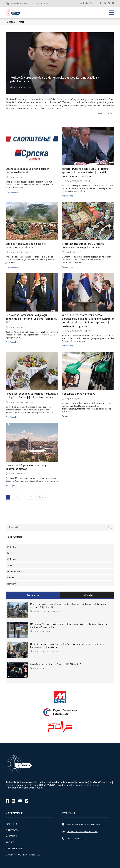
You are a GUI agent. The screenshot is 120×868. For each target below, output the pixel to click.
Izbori (11, 577)
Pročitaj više (105, 113)
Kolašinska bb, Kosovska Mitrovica (83, 824)
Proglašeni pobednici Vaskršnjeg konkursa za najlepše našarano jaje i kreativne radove (32, 395)
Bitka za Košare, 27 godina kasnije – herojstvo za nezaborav (27, 246)
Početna (12, 22)
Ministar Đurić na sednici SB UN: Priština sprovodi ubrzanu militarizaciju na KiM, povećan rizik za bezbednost (85, 172)
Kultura (11, 559)
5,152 (31, 497)
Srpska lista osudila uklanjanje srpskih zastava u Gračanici (27, 171)
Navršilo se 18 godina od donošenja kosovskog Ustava (26, 467)
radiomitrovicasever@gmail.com (82, 831)
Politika (12, 547)
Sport (11, 565)
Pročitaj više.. (12, 192)
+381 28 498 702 (75, 838)
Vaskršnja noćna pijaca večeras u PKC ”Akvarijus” (56, 664)
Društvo (12, 553)
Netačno (12, 584)
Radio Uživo (88, 3)
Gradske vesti (15, 571)
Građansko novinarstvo (23, 854)
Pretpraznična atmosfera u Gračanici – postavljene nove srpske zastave (84, 246)
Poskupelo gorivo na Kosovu (79, 394)
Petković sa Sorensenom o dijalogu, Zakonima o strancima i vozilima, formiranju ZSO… (31, 319)
